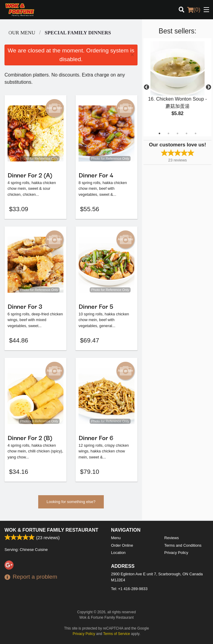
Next (208, 87)
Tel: (129, 589)
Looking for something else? (71, 503)
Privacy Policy (176, 553)
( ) (194, 10)
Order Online (122, 545)
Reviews (171, 538)
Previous (147, 87)
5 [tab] (196, 133)
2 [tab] (168, 133)
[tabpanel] (177, 84)
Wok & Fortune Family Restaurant (51, 530)
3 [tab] (177, 133)
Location (118, 553)
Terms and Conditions (183, 545)
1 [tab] (159, 133)
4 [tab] (187, 133)
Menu (116, 538)
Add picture (55, 108)
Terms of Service (117, 634)
